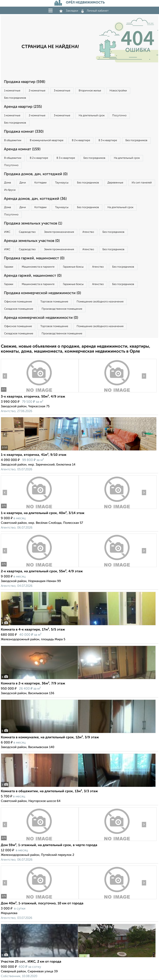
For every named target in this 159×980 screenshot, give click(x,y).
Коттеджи (40, 183)
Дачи (23, 183)
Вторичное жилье (90, 91)
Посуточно (119, 116)
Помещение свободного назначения (100, 302)
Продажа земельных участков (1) (33, 223)
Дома (8, 183)
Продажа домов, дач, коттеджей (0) (36, 174)
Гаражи (9, 267)
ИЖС (7, 232)
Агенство (88, 232)
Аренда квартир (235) (23, 107)
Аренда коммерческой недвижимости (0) (41, 318)
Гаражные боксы (73, 267)
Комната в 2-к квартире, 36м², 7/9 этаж (33, 684)
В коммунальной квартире (47, 140)
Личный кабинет (95, 11)
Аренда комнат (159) (22, 149)
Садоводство (27, 232)
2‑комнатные (37, 91)
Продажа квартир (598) (25, 82)
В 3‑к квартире (108, 140)
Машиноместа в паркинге (38, 267)
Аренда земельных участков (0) (32, 241)
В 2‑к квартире (81, 140)
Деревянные (115, 183)
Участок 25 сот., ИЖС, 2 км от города (31, 962)
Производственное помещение (62, 309)
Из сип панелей (142, 183)
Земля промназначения (59, 232)
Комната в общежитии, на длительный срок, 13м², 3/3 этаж (49, 791)
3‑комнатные (62, 91)
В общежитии (13, 140)
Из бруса (10, 190)
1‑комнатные (12, 91)
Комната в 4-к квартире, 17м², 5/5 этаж (33, 630)
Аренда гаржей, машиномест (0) (33, 276)
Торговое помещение (54, 302)
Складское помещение (19, 309)
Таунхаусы (62, 183)
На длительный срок (92, 116)
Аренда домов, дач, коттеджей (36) (35, 199)
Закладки (69, 11)
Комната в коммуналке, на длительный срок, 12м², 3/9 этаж (50, 737)
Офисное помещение (18, 302)
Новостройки (118, 91)
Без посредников (15, 98)
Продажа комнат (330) (24, 132)
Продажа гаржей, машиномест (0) (34, 258)
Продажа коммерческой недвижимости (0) (42, 293)
